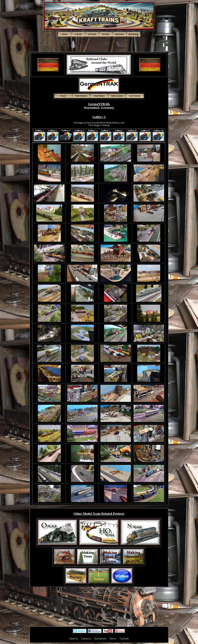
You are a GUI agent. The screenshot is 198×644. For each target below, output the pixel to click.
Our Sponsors (100, 638)
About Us (74, 638)
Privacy (113, 638)
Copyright (124, 638)
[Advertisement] (99, 45)
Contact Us (86, 638)
